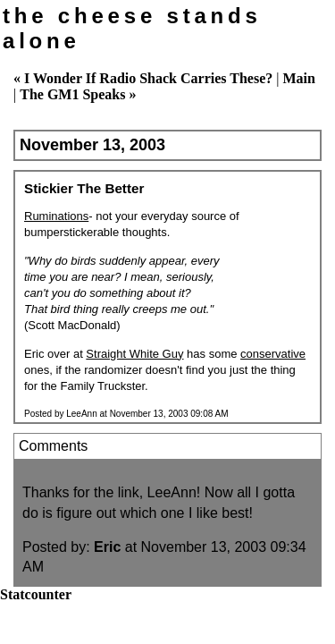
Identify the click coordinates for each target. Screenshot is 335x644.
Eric (107, 547)
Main (298, 78)
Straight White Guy (134, 354)
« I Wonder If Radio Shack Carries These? (143, 78)
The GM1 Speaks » (78, 94)
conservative (273, 354)
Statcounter (36, 594)
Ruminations (56, 216)
